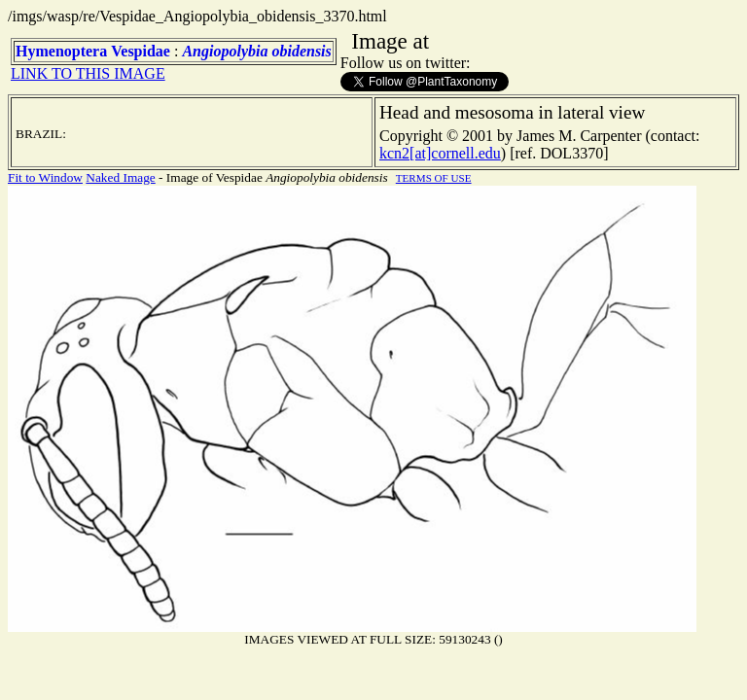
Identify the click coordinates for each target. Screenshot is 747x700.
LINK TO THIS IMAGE (88, 73)
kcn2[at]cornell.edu (440, 153)
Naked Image (120, 177)
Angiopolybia (225, 51)
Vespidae (141, 51)
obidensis (301, 51)
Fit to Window (45, 177)
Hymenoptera (61, 51)
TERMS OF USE (434, 178)
